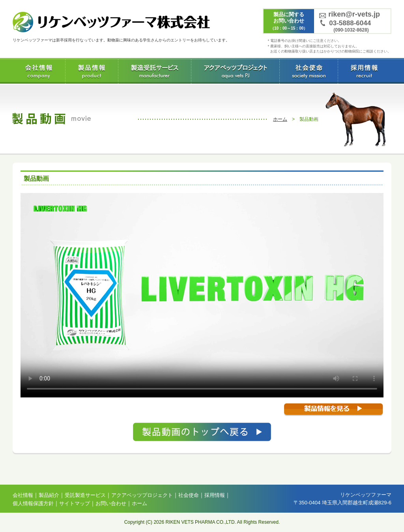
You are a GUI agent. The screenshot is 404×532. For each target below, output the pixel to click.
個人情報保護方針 (33, 503)
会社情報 (39, 71)
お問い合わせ (111, 503)
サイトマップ (75, 503)
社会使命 (309, 71)
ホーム (280, 119)
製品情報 (92, 71)
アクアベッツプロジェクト (235, 71)
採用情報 (364, 71)
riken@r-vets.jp (354, 14)
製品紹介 (49, 495)
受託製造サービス (155, 71)
